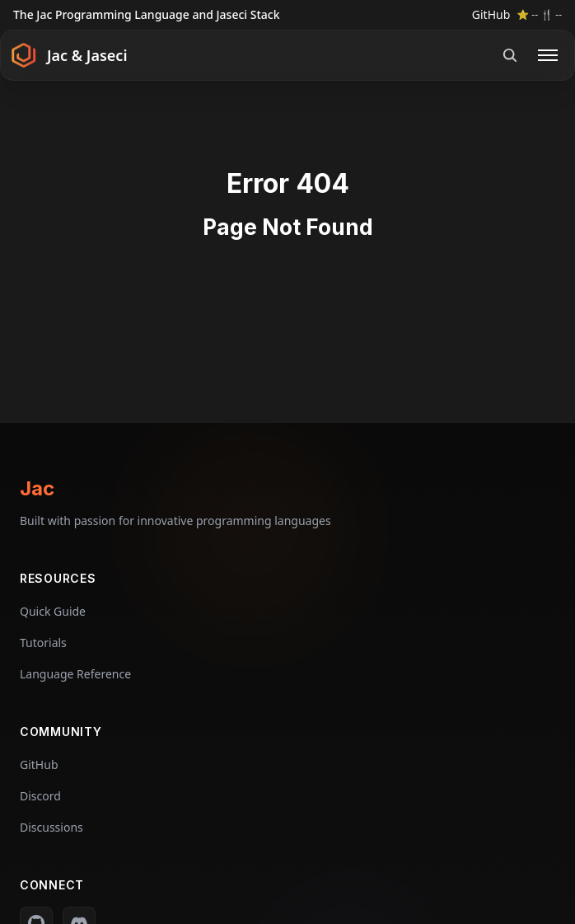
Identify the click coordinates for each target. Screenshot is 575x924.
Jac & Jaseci (87, 55)
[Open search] (510, 55)
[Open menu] (548, 55)
